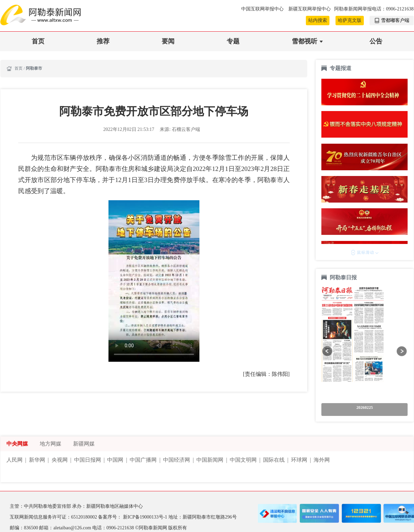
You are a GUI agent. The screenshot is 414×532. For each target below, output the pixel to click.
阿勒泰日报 (344, 277)
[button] (327, 351)
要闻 (168, 41)
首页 (38, 41)
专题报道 (341, 68)
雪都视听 (305, 41)
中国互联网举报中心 (263, 9)
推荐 (103, 41)
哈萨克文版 (350, 20)
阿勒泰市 (34, 68)
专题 (233, 41)
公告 (376, 41)
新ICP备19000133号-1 (146, 517)
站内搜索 (318, 20)
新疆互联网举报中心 (310, 9)
